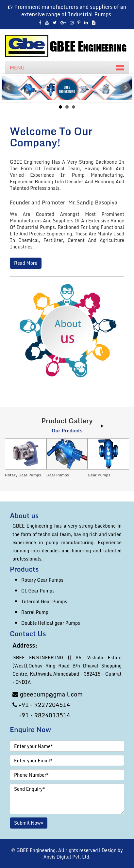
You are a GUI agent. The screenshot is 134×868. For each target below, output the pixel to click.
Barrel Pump (35, 612)
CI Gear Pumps (38, 591)
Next (126, 88)
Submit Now (29, 823)
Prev (8, 88)
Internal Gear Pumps (44, 601)
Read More (26, 263)
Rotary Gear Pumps (42, 580)
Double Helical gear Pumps (51, 623)
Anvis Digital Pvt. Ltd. (67, 857)
